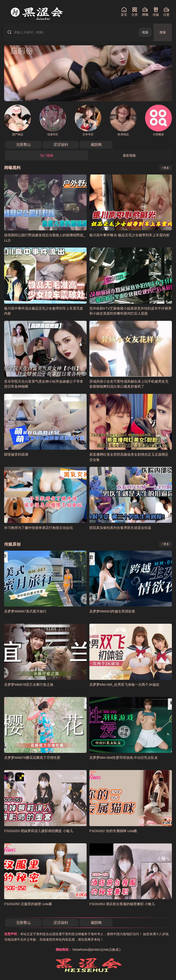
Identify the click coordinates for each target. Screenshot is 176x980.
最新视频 (129, 155)
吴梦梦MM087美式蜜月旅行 (25, 611)
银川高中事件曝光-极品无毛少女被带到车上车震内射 (129, 235)
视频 (145, 32)
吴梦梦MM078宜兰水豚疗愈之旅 (29, 685)
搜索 (163, 32)
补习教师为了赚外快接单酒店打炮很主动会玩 (38, 528)
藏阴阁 (96, 145)
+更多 (166, 168)
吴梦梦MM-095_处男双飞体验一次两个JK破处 (124, 685)
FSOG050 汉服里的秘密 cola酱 (28, 904)
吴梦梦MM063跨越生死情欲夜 (112, 611)
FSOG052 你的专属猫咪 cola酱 (113, 831)
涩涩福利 (61, 145)
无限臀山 (23, 145)
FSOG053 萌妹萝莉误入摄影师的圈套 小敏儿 (39, 831)
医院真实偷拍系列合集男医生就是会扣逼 (120, 528)
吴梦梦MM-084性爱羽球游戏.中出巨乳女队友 (124, 758)
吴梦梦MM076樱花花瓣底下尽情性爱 (32, 758)
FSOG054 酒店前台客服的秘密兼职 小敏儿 (122, 904)
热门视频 (47, 155)
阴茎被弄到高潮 (16, 454)
